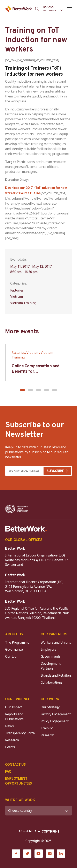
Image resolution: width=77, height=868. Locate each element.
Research (12, 740)
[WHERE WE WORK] (38, 811)
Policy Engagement (55, 721)
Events (10, 747)
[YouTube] (39, 854)
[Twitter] (27, 854)
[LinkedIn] (61, 854)
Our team (12, 656)
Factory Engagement (56, 714)
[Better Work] (26, 529)
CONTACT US (15, 764)
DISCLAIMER (27, 831)
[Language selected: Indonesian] (53, 9)
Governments (51, 656)
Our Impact (14, 707)
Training (47, 728)
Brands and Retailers (56, 675)
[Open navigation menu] (69, 9)
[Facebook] (16, 854)
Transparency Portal (20, 733)
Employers (48, 649)
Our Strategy (50, 707)
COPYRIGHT (51, 832)
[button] (22, 390)
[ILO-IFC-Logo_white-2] (17, 509)
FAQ (8, 771)
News (9, 726)
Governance (14, 649)
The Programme (17, 642)
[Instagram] (50, 854)
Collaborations (52, 682)
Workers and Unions (56, 642)
